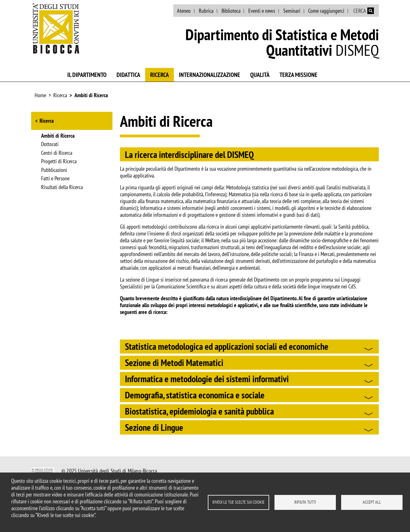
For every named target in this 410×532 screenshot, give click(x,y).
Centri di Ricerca (57, 153)
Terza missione (298, 75)
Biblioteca (231, 11)
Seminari (292, 11)
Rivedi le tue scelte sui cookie (238, 502)
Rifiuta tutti (305, 502)
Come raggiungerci (326, 11)
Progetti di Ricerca (59, 162)
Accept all (372, 502)
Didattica (128, 75)
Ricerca (160, 75)
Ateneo (184, 11)
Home (40, 95)
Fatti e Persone (55, 179)
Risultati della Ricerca (62, 188)
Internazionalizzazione (210, 75)
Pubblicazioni (54, 170)
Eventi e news (262, 11)
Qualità (260, 75)
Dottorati (50, 145)
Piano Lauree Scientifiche (352, 74)
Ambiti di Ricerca (91, 95)
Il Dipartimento (87, 75)
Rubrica (206, 11)
